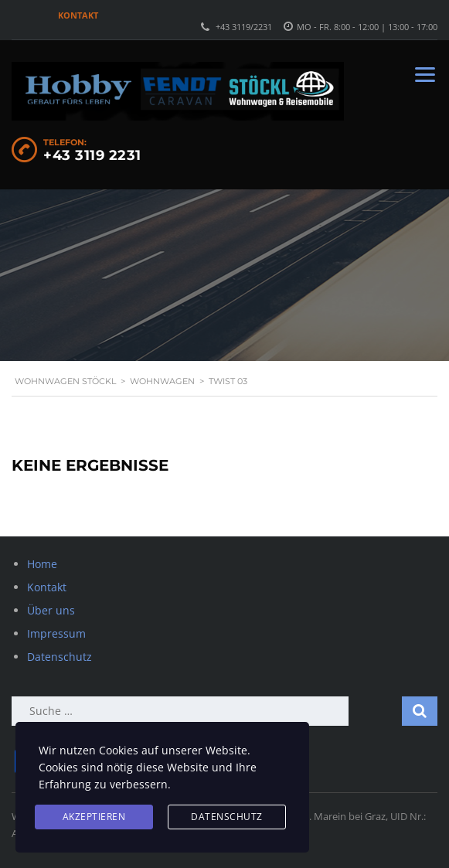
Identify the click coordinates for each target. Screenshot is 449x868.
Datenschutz (60, 657)
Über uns (51, 610)
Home (42, 564)
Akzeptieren (94, 817)
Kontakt (78, 15)
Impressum (56, 633)
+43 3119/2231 (244, 27)
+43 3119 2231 (92, 155)
